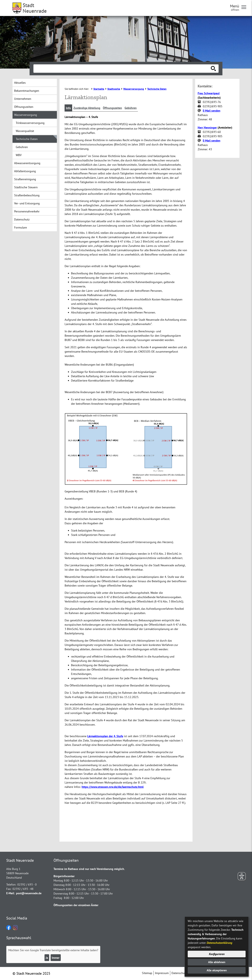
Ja (47, 958)
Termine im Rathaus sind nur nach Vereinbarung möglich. (89, 869)
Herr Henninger (207, 128)
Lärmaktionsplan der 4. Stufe (105, 736)
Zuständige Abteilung (87, 108)
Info (68, 108)
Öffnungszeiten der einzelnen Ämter (76, 905)
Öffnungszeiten (112, 108)
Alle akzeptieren (217, 970)
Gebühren (131, 108)
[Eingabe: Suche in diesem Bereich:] (122, 69)
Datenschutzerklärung (219, 943)
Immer (56, 958)
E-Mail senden (212, 111)
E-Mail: (11, 893)
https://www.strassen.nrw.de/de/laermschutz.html (113, 787)
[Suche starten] (213, 69)
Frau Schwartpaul (209, 93)
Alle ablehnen (217, 962)
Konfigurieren (217, 954)
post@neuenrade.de (29, 893)
